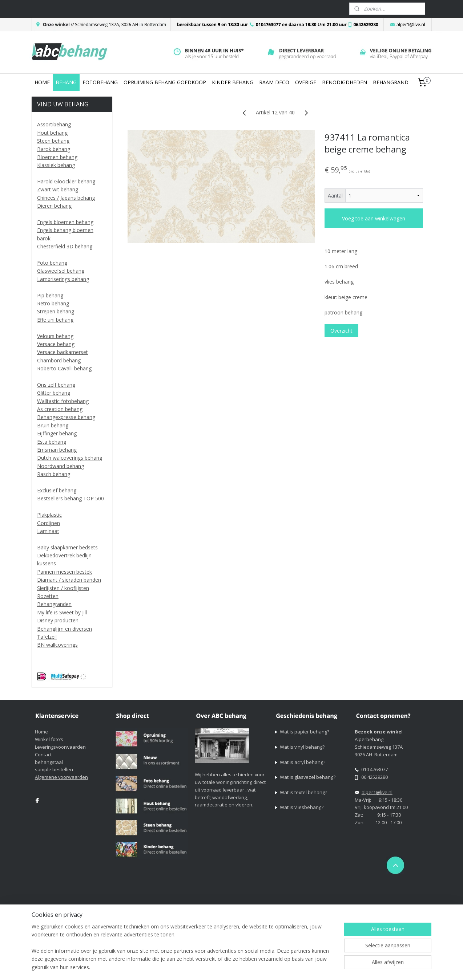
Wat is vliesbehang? (302, 807)
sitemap (272, 907)
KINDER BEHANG (233, 82)
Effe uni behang (55, 320)
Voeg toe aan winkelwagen (374, 218)
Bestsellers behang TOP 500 (71, 498)
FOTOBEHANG (100, 82)
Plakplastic (49, 515)
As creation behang (60, 409)
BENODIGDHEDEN (345, 82)
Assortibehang (54, 124)
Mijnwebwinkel (379, 907)
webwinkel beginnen (315, 907)
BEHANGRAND (391, 82)
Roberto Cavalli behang (64, 368)
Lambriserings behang (63, 279)
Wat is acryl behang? (303, 762)
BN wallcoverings (57, 645)
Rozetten (48, 596)
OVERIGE (306, 82)
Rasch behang (54, 474)
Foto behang (52, 263)
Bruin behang (53, 425)
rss (287, 907)
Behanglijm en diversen (65, 629)
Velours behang (55, 336)
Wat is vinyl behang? (302, 747)
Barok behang (54, 149)
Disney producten (58, 620)
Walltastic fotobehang (63, 401)
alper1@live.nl (377, 792)
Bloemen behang (57, 157)
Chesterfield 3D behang (65, 246)
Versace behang (56, 344)
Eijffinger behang (57, 433)
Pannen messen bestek (65, 572)
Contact (43, 755)
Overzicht (341, 331)
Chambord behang (59, 360)
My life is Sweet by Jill (62, 612)
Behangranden (54, 604)
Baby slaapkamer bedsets (67, 547)
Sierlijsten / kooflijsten (63, 588)
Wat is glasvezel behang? (308, 777)
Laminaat (48, 531)
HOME (42, 82)
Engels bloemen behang (65, 222)
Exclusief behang (57, 490)
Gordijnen (49, 523)
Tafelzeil (47, 637)
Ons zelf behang (56, 385)
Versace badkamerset (63, 352)
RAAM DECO (274, 82)
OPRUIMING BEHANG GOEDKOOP (165, 82)
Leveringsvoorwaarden (60, 747)
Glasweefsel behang (61, 271)
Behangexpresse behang (66, 417)
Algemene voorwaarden (61, 777)
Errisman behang (57, 450)
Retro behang (53, 303)
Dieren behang (54, 206)
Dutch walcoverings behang (70, 458)
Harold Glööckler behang (66, 181)
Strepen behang (56, 311)
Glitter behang (54, 393)
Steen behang (53, 141)
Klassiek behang (56, 165)
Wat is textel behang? (303, 792)
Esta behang (52, 442)
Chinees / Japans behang (66, 198)
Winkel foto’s (49, 739)
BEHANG (66, 82)
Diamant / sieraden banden (69, 580)
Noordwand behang (61, 466)
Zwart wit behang (58, 189)
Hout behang (52, 133)
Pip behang (50, 295)
